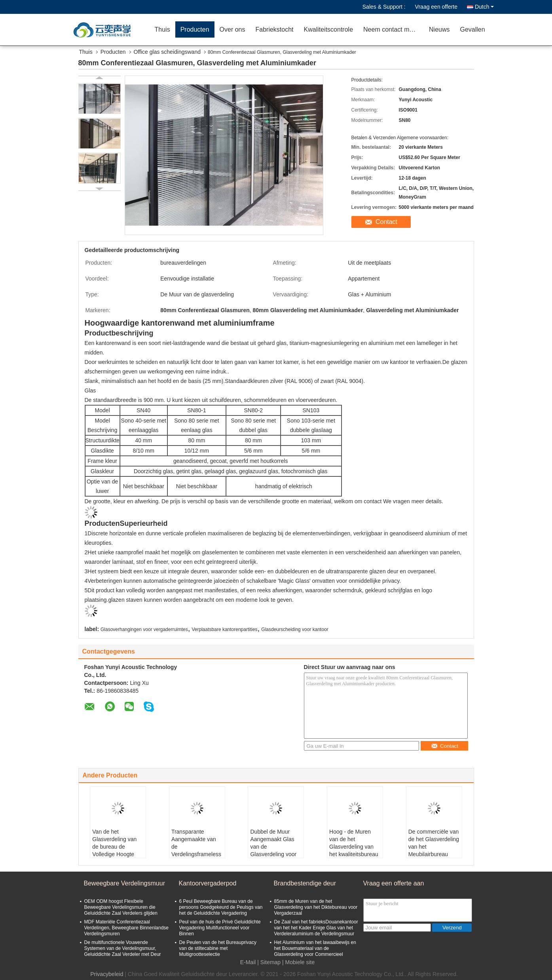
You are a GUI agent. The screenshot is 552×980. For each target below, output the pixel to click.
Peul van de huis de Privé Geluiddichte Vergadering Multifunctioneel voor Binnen (220, 928)
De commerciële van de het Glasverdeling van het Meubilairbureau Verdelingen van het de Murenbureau (434, 850)
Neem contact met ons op (394, 29)
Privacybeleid (107, 974)
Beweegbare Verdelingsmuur (124, 883)
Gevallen (473, 29)
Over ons (232, 29)
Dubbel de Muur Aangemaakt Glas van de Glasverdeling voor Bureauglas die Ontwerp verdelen (273, 850)
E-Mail (248, 962)
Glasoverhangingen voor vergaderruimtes (144, 629)
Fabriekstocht (274, 29)
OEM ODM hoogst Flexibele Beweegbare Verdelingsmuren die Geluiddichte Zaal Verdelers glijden (121, 907)
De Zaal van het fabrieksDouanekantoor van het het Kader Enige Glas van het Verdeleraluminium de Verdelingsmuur (316, 928)
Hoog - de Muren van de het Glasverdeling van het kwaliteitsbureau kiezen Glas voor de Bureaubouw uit (354, 850)
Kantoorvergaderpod (208, 883)
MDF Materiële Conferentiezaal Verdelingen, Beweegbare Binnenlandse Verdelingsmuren (127, 928)
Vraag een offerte (436, 7)
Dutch (484, 7)
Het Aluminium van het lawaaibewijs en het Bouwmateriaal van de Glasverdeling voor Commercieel (315, 948)
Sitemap (270, 962)
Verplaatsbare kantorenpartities (225, 629)
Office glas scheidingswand (167, 52)
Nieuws (439, 29)
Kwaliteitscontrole (329, 29)
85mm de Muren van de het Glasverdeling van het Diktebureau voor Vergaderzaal (316, 907)
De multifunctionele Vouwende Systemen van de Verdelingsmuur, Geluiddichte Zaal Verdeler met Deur (123, 948)
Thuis (162, 29)
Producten (195, 29)
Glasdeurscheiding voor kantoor (295, 629)
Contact (386, 222)
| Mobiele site (298, 962)
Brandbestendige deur (305, 883)
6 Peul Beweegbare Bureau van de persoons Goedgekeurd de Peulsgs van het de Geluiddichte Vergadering (221, 907)
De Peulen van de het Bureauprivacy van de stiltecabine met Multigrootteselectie (218, 948)
